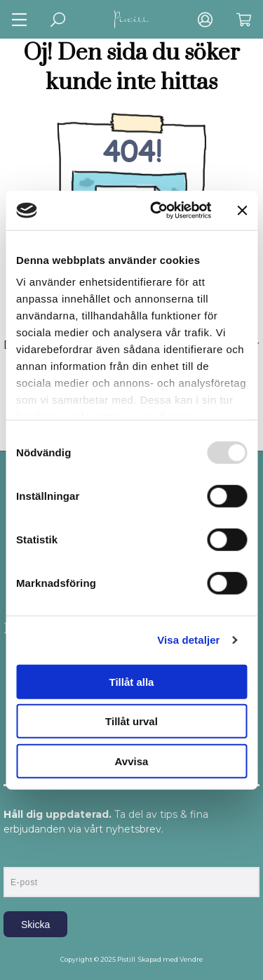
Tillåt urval (131, 721)
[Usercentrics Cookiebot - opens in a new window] (157, 211)
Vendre (191, 959)
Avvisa (132, 761)
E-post (16, 855)
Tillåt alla (132, 681)
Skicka (35, 925)
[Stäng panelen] (242, 211)
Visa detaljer (188, 640)
